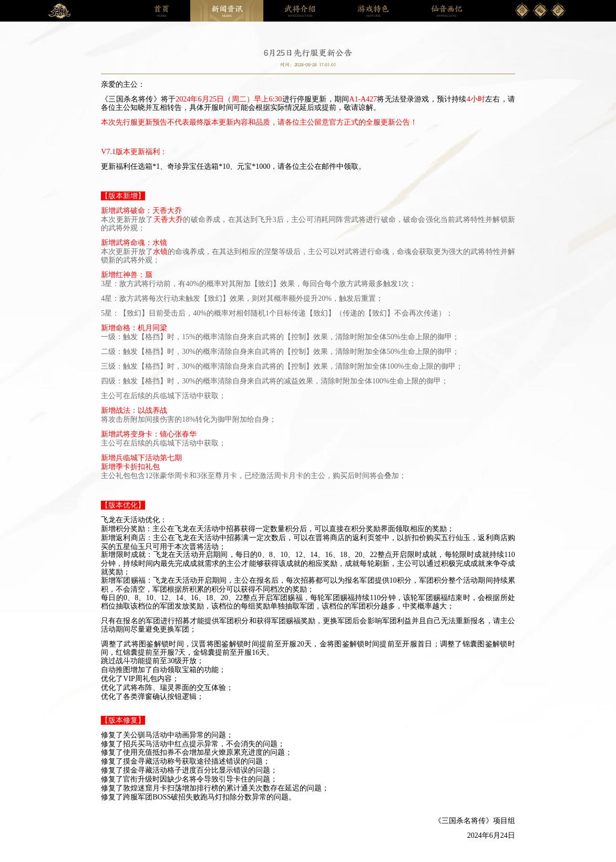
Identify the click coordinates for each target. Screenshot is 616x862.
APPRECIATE (447, 11)
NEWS (227, 11)
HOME (161, 11)
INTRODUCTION (300, 11)
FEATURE (373, 11)
